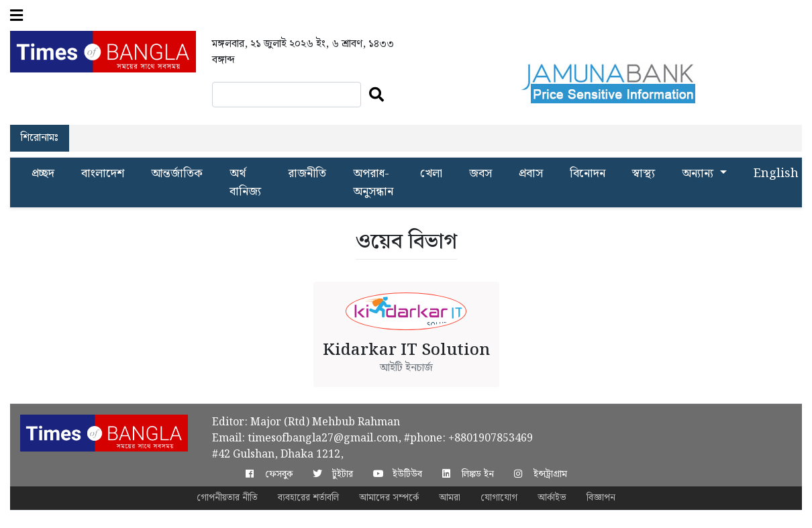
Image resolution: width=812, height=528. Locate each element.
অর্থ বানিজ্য (245, 182)
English (776, 173)
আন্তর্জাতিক (177, 173)
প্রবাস (531, 173)
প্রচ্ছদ (43, 173)
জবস (480, 173)
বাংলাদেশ (103, 173)
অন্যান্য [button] (699, 173)
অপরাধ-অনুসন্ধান (373, 182)
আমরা (450, 498)
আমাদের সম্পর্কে (389, 498)
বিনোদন (588, 173)
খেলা (431, 173)
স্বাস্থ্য (644, 173)
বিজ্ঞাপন (601, 498)
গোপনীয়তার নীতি (227, 498)
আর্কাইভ (552, 498)
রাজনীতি (307, 173)
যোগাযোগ (499, 498)
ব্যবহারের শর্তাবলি (308, 498)
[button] (16, 15)
